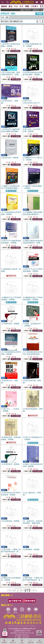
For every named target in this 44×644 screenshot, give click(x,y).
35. (11, 521)
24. (33, 354)
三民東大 (34, 6)
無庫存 (26, 51)
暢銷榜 (4, 6)
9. (11, 158)
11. (10, 188)
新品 (10, 6)
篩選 (39, 14)
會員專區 (40, 641)
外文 (21, 6)
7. (11, 131)
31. (11, 464)
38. (32, 549)
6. (32, 103)
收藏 (22, 641)
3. (11, 75)
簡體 (27, 6)
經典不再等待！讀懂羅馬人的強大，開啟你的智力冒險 (35, 10)
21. (11, 324)
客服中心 (13, 641)
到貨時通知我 (11, 191)
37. (11, 552)
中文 (16, 6)
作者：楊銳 (5, 17)
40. (33, 580)
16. (33, 243)
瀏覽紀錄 (31, 641)
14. (33, 214)
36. (33, 523)
